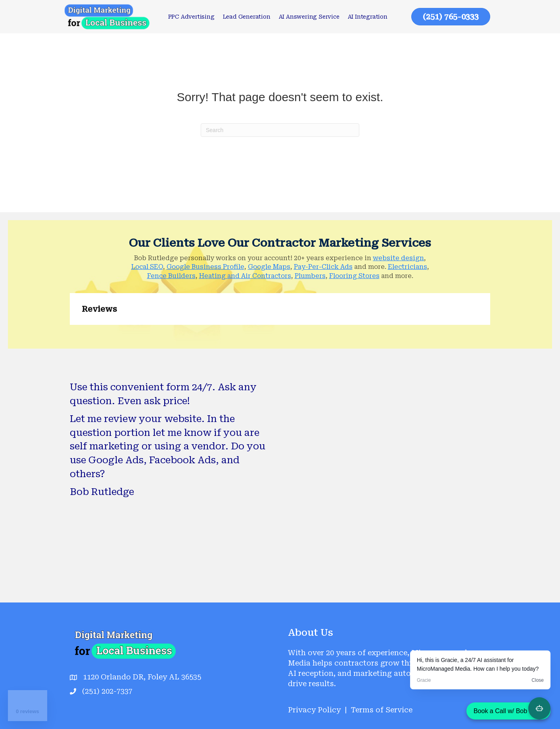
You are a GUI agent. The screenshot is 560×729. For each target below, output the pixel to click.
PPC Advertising (191, 17)
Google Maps (269, 267)
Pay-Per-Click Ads (323, 267)
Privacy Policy (314, 710)
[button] (70, 333)
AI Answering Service (309, 17)
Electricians (408, 267)
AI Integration (368, 17)
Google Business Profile (205, 267)
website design (398, 258)
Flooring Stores (354, 276)
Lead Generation (247, 17)
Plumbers (310, 276)
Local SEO (147, 267)
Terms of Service (382, 710)
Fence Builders (171, 276)
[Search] (280, 130)
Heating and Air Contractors (245, 276)
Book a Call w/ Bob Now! (508, 711)
